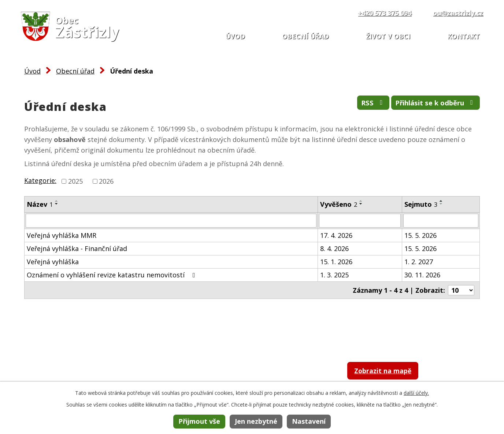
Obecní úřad (305, 36)
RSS (359, 104)
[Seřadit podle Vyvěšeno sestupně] (361, 204)
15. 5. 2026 (420, 235)
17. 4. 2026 (336, 235)
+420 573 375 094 (385, 13)
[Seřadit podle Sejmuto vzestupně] (441, 201)
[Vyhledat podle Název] (171, 221)
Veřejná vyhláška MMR (62, 235)
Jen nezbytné (256, 421)
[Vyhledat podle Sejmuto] (441, 221)
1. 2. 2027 (419, 262)
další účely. (416, 393)
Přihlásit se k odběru (430, 104)
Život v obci (388, 36)
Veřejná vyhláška (53, 262)
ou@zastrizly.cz (458, 13)
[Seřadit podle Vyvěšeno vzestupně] (361, 201)
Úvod (235, 36)
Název (40, 204)
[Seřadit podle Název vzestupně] (57, 201)
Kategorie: (40, 180)
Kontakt (464, 36)
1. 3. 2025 (334, 275)
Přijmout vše (199, 421)
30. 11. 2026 (422, 275)
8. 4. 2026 (334, 248)
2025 (75, 181)
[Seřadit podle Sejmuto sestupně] (441, 204)
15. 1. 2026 (336, 262)
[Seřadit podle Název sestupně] (57, 204)
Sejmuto (421, 204)
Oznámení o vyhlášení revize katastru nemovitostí (112, 275)
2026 (106, 181)
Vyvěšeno (339, 204)
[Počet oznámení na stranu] (461, 290)
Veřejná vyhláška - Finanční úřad (77, 248)
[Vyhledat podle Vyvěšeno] (360, 221)
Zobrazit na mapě (392, 372)
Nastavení (309, 421)
